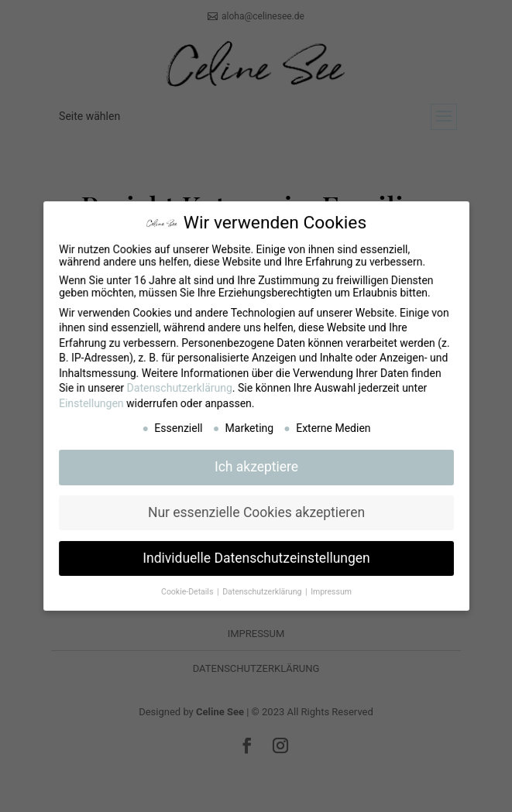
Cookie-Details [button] (189, 588)
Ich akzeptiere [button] (256, 465)
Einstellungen (94, 403)
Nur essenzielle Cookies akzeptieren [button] (256, 510)
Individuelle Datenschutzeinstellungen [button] (256, 555)
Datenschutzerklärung (180, 389)
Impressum (329, 588)
